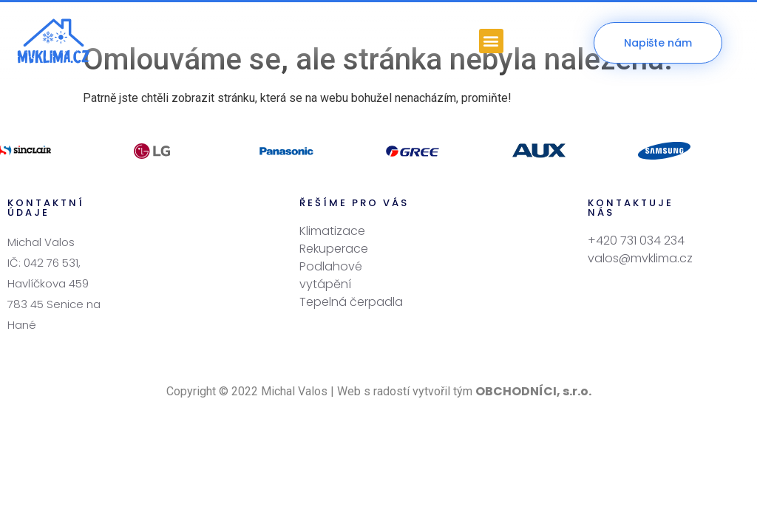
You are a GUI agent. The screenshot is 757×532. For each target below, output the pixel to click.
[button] (491, 41)
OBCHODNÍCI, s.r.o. (533, 362)
